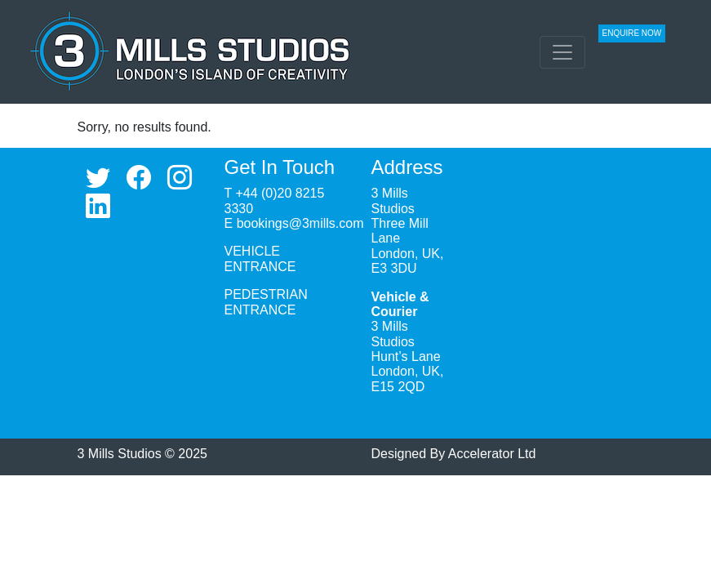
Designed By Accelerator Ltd (454, 454)
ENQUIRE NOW (632, 33)
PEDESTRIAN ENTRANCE (266, 302)
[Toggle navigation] (562, 52)
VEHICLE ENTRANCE (260, 258)
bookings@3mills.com (300, 223)
